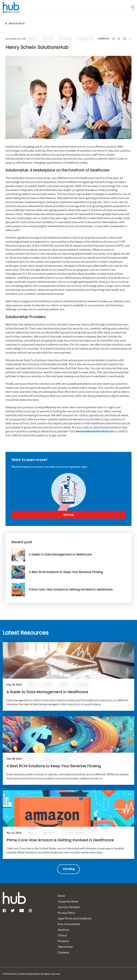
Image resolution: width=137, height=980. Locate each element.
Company (63, 952)
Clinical (62, 935)
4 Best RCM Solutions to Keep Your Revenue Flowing (54, 766)
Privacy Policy (66, 913)
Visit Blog (68, 869)
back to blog (17, 23)
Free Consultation (69, 924)
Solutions (63, 930)
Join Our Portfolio (69, 907)
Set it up (68, 515)
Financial (63, 941)
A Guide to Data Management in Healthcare (47, 692)
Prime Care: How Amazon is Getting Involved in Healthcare (60, 840)
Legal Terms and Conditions (75, 918)
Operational (65, 947)
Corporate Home (68, 901)
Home (61, 896)
